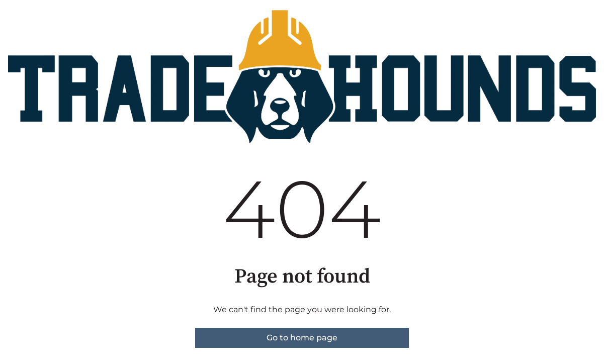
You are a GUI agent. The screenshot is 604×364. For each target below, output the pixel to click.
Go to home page (302, 338)
